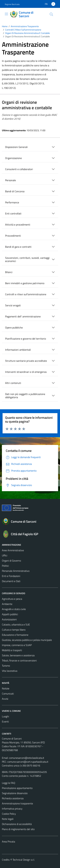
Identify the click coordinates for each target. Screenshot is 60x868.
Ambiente (7, 604)
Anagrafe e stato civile (14, 609)
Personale (10, 180)
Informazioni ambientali (18, 350)
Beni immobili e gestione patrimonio (25, 283)
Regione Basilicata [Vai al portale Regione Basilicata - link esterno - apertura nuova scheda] (12, 4)
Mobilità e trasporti (12, 650)
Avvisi (5, 699)
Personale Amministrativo (16, 571)
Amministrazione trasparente (17, 803)
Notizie (6, 688)
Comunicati (8, 694)
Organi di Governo (11, 561)
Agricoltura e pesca (12, 599)
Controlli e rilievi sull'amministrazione (26, 294)
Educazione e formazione (15, 635)
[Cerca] (51, 14)
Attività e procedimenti (18, 225)
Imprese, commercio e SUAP (17, 645)
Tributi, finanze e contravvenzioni (19, 660)
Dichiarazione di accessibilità (17, 824)
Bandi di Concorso (15, 191)
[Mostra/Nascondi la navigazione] (6, 14)
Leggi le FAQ (9, 783)
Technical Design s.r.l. (24, 860)
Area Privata (8, 841)
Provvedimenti (13, 236)
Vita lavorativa (10, 671)
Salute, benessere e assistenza (18, 655)
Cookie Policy (9, 814)
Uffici (5, 555)
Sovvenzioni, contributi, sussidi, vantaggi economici (27, 259)
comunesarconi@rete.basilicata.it (27, 758)
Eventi (5, 722)
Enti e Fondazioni (11, 576)
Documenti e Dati (11, 581)
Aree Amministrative (13, 550)
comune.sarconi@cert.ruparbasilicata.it (28, 762)
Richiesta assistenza (13, 798)
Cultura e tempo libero (14, 630)
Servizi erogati (13, 305)
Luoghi (5, 716)
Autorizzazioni (9, 619)
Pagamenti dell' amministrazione (23, 316)
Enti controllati (13, 213)
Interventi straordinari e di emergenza (26, 372)
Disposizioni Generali (16, 147)
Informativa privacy (12, 809)
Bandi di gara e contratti (18, 247)
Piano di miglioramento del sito (18, 829)
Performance (12, 202)
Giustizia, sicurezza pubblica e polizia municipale (27, 640)
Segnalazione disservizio (15, 793)
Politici (5, 566)
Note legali (8, 819)
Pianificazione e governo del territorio (26, 339)
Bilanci (9, 272)
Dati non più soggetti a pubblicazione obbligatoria (25, 396)
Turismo (6, 666)
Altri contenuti (13, 383)
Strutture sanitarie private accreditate (26, 361)
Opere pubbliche (14, 328)
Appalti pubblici (10, 614)
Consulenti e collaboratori (19, 169)
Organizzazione (13, 158)
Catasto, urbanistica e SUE (16, 624)
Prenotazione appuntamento (17, 788)
